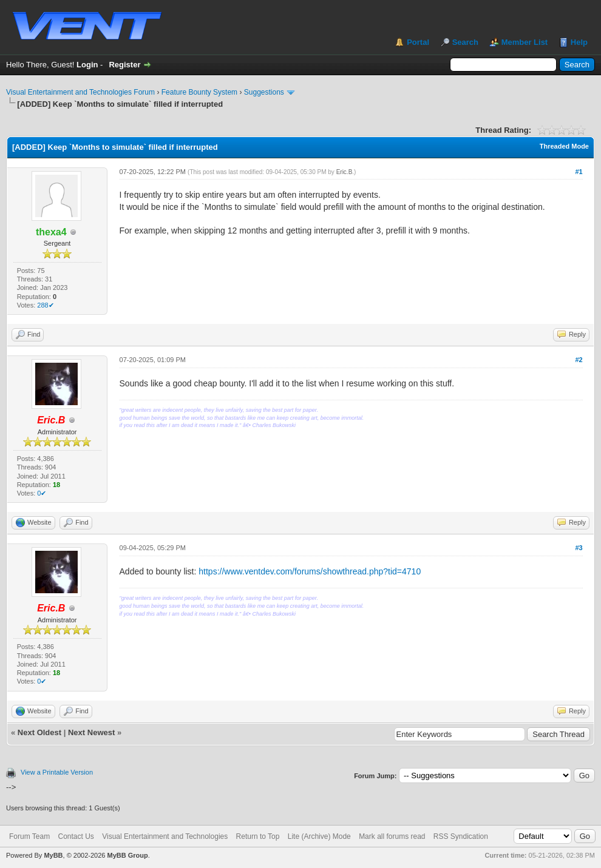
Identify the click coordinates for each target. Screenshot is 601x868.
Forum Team (29, 836)
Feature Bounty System (199, 92)
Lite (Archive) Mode (319, 836)
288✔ (45, 305)
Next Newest (91, 732)
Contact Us (76, 836)
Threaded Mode (564, 146)
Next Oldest (39, 732)
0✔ (42, 493)
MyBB (53, 855)
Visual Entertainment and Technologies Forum (80, 92)
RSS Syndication (461, 836)
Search (465, 42)
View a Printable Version (57, 772)
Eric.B (345, 172)
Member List (525, 42)
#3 (579, 548)
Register (124, 65)
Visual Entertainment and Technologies (165, 836)
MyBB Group (127, 855)
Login (87, 65)
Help (579, 42)
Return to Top (258, 836)
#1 (579, 172)
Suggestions (264, 92)
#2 (579, 360)
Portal (418, 42)
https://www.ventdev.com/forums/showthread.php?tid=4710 (310, 571)
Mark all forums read (392, 836)
